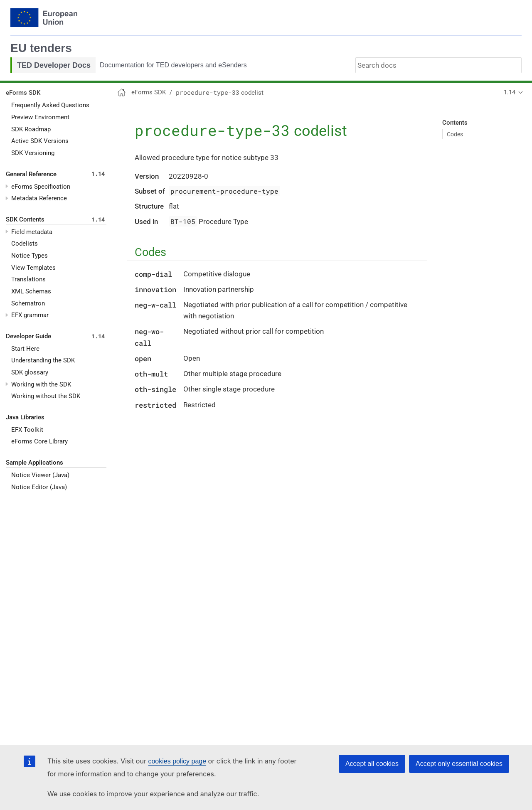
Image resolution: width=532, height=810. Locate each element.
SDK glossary (30, 372)
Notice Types (30, 256)
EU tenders (41, 48)
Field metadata (32, 232)
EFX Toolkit (27, 430)
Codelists (25, 244)
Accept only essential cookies (459, 764)
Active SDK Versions (40, 141)
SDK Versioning (33, 153)
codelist (220, 93)
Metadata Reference (39, 198)
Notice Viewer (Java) (40, 475)
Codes (455, 134)
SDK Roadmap (31, 129)
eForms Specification (41, 187)
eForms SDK (23, 93)
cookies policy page (177, 761)
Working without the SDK (46, 396)
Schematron (28, 303)
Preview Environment (40, 117)
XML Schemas (31, 291)
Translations (28, 279)
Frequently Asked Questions (50, 105)
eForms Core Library (39, 441)
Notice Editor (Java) (39, 487)
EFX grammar (30, 315)
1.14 (510, 92)
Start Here (25, 349)
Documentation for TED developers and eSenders (173, 65)
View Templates (33, 268)
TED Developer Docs (54, 65)
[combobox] (438, 65)
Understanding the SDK (43, 360)
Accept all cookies (372, 764)
